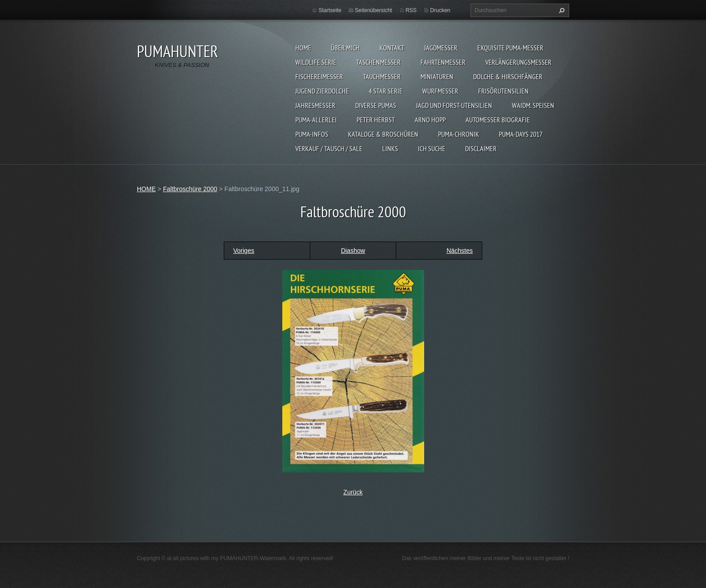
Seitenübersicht (373, 10)
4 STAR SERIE (386, 91)
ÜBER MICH (345, 48)
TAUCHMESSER (382, 76)
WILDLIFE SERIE (316, 62)
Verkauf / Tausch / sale (329, 148)
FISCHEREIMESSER (319, 76)
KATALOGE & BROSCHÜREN (383, 134)
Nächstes (460, 251)
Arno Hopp (430, 120)
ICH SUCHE (432, 148)
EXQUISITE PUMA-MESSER (510, 48)
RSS (411, 10)
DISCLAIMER (481, 148)
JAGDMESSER (441, 48)
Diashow (353, 251)
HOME (303, 48)
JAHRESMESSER (315, 105)
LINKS (390, 148)
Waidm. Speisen (533, 105)
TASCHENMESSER (378, 62)
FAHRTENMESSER (443, 62)
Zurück (353, 492)
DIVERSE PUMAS (376, 105)
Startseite (330, 10)
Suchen (561, 10)
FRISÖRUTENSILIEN (503, 91)
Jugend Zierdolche (322, 91)
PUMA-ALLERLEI (316, 120)
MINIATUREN (437, 76)
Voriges (244, 251)
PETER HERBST (376, 120)
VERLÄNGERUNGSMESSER (518, 62)
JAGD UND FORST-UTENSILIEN (454, 105)
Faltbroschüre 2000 (190, 189)
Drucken (440, 10)
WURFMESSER (440, 91)
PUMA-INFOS (312, 134)
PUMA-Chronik (459, 134)
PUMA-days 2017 (521, 134)
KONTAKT (392, 48)
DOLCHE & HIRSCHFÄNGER (508, 76)
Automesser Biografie (498, 120)
